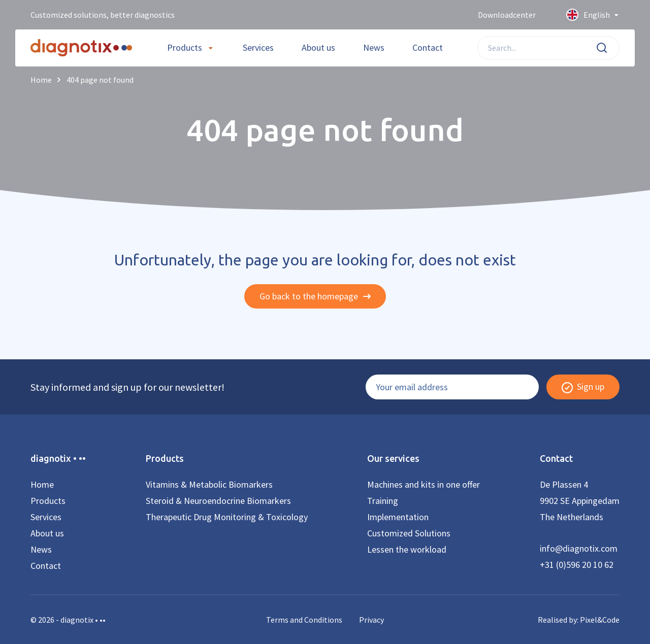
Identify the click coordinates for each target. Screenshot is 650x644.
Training (383, 501)
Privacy (371, 620)
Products (185, 47)
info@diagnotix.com (579, 548)
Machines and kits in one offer (424, 484)
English (593, 15)
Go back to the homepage (315, 296)
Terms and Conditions (304, 620)
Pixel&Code (600, 620)
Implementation (398, 517)
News (374, 47)
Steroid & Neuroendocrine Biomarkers (218, 501)
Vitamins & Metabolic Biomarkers (209, 484)
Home (42, 484)
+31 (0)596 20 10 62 (577, 565)
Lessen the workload (407, 549)
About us (318, 47)
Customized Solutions (409, 533)
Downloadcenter (507, 15)
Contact (428, 47)
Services (258, 47)
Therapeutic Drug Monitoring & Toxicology (227, 517)
